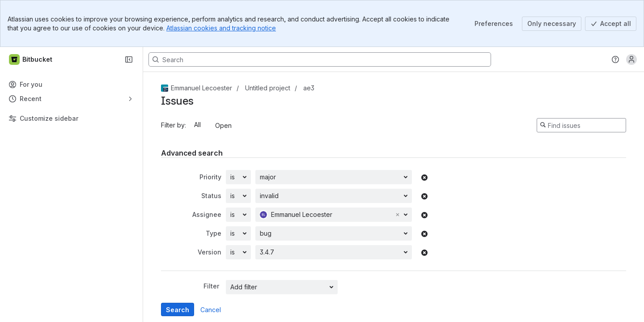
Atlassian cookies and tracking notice (221, 28)
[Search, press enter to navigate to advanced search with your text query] (320, 59)
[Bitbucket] (31, 59)
